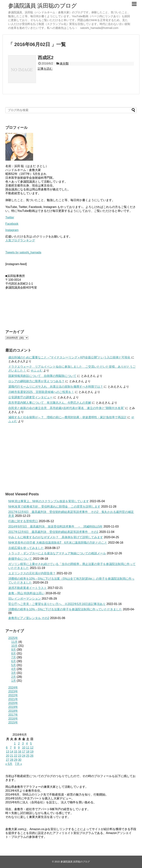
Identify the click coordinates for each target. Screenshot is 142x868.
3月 (14, 673)
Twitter (10, 217)
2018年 (13, 711)
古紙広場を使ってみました (26, 548)
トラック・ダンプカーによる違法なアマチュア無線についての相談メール (57, 553)
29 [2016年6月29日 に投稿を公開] (16, 760)
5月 (14, 665)
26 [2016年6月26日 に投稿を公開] (32, 756)
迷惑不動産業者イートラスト (28, 588)
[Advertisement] (71, 457)
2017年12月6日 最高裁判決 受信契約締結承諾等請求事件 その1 (53, 532)
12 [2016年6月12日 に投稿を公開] (32, 748)
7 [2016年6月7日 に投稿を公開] (11, 748)
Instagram (12, 230)
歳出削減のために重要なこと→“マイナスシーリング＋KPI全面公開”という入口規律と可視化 (69, 357)
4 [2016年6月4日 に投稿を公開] (27, 744)
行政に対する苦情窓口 (23, 521)
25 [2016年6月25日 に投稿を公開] (28, 756)
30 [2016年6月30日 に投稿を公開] (20, 760)
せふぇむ (37, 371)
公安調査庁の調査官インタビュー (31, 397)
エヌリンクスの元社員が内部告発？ (32, 573)
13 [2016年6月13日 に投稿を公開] (8, 752)
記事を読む (45, 69)
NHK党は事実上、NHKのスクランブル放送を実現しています (49, 501)
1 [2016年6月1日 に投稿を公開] (15, 744)
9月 (14, 650)
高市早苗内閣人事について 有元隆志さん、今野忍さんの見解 (50, 403)
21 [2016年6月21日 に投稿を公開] (12, 756)
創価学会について (20, 559)
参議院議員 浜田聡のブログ (43, 6)
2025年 (13, 638)
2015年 (13, 722)
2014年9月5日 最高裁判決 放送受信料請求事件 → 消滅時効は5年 (55, 527)
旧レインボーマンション (25, 599)
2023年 (13, 691)
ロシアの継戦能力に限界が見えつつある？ (36, 381)
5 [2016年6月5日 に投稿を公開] (31, 744)
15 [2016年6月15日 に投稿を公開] (16, 752)
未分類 (64, 63)
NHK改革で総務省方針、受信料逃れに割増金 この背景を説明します (54, 507)
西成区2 (46, 58)
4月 (14, 669)
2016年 (13, 719)
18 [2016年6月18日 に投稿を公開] (28, 752)
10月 (14, 646)
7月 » (18, 764)
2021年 (13, 699)
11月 (14, 642)
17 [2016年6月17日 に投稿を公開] (24, 752)
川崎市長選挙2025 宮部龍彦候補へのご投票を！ (41, 392)
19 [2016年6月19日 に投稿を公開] (32, 752)
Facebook (12, 224)
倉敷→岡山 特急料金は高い (26, 593)
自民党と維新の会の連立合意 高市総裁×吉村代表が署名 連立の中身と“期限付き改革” (66, 408)
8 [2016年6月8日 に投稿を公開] (15, 748)
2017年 (13, 715)
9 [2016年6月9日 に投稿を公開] (19, 748)
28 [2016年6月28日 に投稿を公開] (12, 760)
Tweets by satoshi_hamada (23, 252)
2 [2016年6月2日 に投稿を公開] (19, 744)
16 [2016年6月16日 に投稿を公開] (20, 752)
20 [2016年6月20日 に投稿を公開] (8, 756)
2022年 (13, 695)
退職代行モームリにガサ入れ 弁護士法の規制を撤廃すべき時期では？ (56, 387)
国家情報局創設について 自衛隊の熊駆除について (42, 376)
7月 (14, 657)
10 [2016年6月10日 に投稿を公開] (24, 748)
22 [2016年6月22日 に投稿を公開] (16, 756)
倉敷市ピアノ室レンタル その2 (29, 618)
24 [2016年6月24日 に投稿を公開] (24, 756)
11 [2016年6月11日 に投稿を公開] (28, 748)
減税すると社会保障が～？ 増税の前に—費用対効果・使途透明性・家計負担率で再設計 (67, 417)
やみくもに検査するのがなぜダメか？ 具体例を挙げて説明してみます (56, 537)
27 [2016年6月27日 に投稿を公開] (8, 760)
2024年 (13, 688)
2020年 (13, 703)
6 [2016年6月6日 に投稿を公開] (7, 748)
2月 (14, 677)
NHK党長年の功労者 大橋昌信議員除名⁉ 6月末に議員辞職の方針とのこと (58, 543)
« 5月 (9, 764)
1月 (14, 681)
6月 (14, 661)
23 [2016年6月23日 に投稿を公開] (20, 756)
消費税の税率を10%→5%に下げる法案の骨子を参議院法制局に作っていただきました (65, 609)
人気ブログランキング (20, 240)
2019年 (13, 707)
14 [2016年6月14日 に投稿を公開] (12, 752)
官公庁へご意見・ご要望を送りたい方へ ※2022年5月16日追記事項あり (57, 604)
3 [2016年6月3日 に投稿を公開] (23, 744)
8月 (14, 653)
